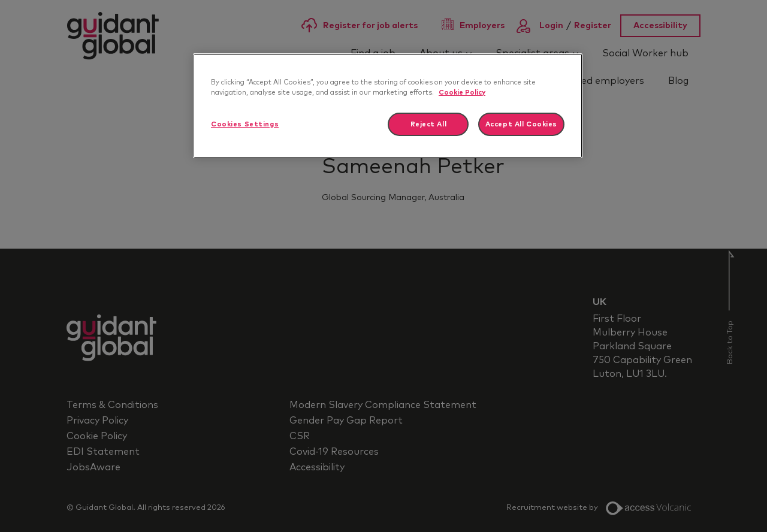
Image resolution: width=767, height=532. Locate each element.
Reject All (429, 124)
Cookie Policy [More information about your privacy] (462, 93)
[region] (388, 106)
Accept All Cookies (521, 124)
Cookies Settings (245, 124)
